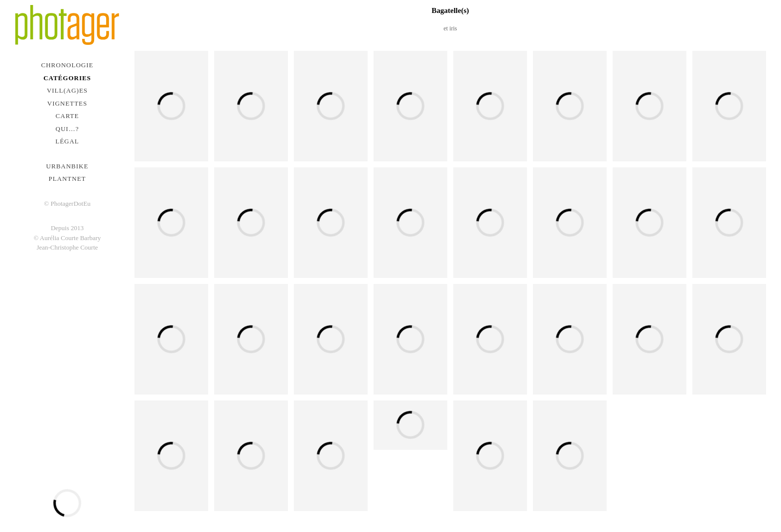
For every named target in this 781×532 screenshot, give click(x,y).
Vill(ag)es (67, 90)
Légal (67, 141)
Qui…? (67, 129)
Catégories (67, 78)
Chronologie (67, 65)
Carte (67, 116)
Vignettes (67, 103)
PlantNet (67, 179)
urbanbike (67, 166)
